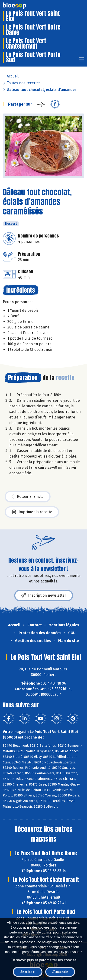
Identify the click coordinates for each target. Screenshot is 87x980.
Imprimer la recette (32, 512)
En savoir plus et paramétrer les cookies (43, 960)
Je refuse (28, 972)
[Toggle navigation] (82, 61)
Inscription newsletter (44, 595)
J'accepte (60, 972)
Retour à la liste (28, 497)
